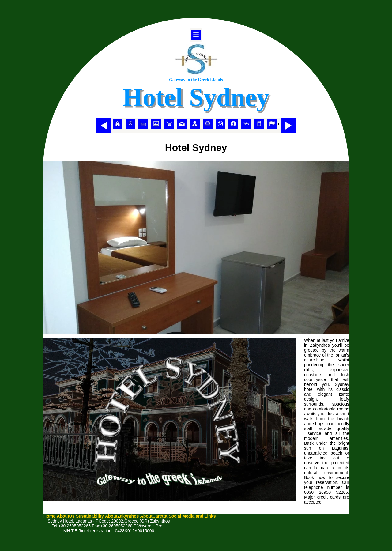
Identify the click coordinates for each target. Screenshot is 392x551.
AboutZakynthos (122, 516)
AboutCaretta (154, 516)
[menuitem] (118, 124)
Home (49, 516)
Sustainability (90, 516)
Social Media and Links (192, 516)
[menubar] (196, 124)
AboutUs (66, 516)
